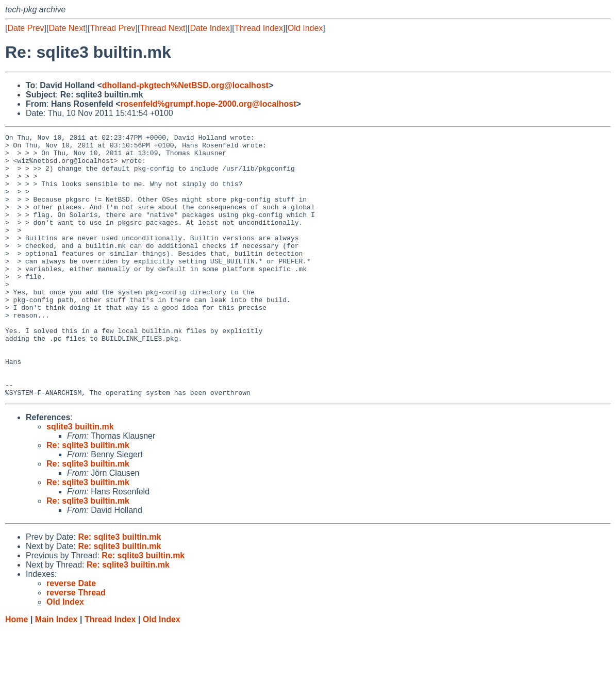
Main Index (56, 672)
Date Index (210, 28)
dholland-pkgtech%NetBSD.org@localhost (185, 85)
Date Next (67, 28)
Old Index (305, 28)
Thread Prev (113, 28)
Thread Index (259, 28)
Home (16, 672)
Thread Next (162, 28)
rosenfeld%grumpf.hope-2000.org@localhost (209, 104)
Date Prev (26, 28)
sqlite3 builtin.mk (80, 479)
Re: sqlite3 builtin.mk (88, 498)
